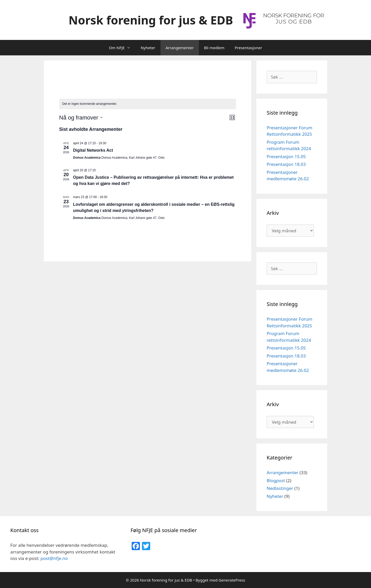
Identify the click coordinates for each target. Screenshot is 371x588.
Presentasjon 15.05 (286, 156)
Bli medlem (214, 48)
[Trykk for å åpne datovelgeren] (81, 118)
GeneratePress (232, 580)
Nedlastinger (280, 488)
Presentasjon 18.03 (286, 164)
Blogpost (276, 480)
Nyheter (148, 48)
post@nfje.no (54, 558)
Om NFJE (122, 48)
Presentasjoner (248, 48)
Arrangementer (180, 48)
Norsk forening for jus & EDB (151, 20)
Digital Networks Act (93, 150)
